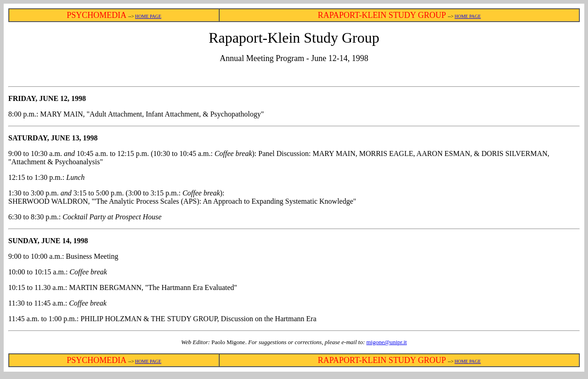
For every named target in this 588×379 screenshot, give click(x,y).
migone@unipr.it (386, 342)
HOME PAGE (148, 16)
